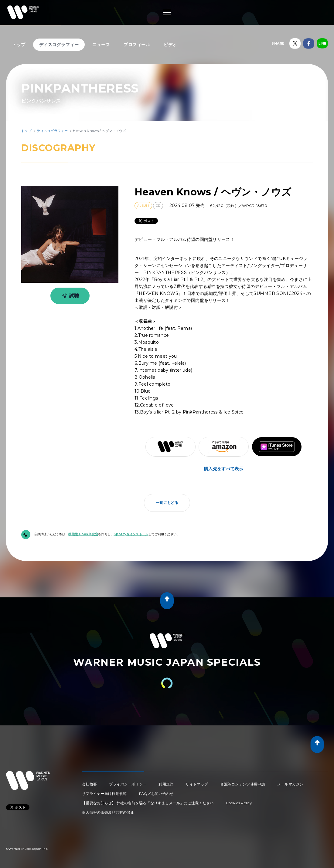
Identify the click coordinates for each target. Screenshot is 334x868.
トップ (19, 45)
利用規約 (166, 784)
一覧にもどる (167, 503)
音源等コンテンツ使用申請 (243, 784)
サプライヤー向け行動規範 (104, 794)
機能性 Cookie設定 (83, 534)
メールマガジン (290, 784)
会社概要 (89, 784)
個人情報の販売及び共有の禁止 (108, 812)
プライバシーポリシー (128, 784)
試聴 (69, 296)
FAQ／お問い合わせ (156, 794)
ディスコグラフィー (59, 45)
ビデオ (170, 45)
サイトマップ (197, 784)
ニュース (101, 45)
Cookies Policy (239, 803)
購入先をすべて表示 (224, 469)
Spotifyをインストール (131, 534)
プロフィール (137, 45)
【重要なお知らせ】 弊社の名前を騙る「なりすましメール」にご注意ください (148, 803)
